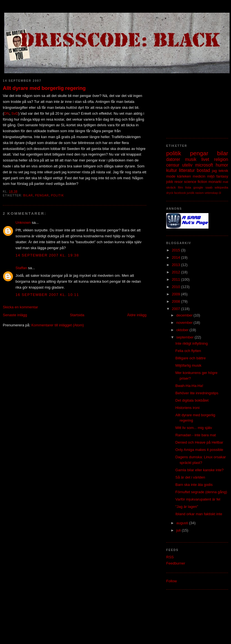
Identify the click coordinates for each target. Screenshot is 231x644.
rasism (200, 193)
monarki (215, 182)
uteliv (187, 165)
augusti (183, 523)
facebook (180, 193)
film (181, 187)
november (185, 323)
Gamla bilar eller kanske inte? (199, 470)
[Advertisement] (115, 612)
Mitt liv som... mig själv (194, 428)
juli (179, 530)
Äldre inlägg (137, 315)
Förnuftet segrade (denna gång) (201, 492)
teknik (223, 171)
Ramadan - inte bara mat (196, 435)
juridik (191, 193)
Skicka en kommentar (20, 307)
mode (171, 176)
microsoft (204, 165)
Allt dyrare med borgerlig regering (44, 88)
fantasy (222, 176)
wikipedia (221, 187)
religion (221, 159)
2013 (176, 265)
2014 (176, 257)
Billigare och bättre (190, 358)
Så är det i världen (190, 477)
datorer (173, 159)
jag (214, 171)
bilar (28, 195)
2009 (176, 294)
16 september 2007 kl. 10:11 (47, 295)
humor (222, 165)
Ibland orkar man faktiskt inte (199, 514)
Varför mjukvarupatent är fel (198, 499)
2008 (176, 301)
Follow (172, 581)
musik (191, 159)
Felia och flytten (188, 351)
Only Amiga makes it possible (199, 450)
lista (188, 187)
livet (205, 159)
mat (226, 182)
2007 (176, 309)
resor (179, 182)
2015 (176, 250)
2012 (176, 272)
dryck (170, 193)
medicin (199, 176)
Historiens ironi (187, 408)
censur (173, 165)
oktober (183, 330)
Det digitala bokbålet (192, 400)
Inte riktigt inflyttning (191, 343)
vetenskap (211, 193)
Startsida (77, 315)
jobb (170, 182)
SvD (15, 113)
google (198, 187)
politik (57, 195)
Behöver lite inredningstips (197, 393)
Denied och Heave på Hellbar (199, 442)
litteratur (187, 170)
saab (209, 187)
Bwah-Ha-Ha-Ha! (189, 386)
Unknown (23, 223)
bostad (204, 170)
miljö (211, 176)
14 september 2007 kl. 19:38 (47, 255)
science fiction (196, 182)
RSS (170, 557)
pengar (42, 195)
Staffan (21, 268)
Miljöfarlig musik (188, 365)
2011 (176, 279)
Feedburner (176, 563)
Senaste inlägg (15, 315)
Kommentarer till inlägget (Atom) (57, 325)
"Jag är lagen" (187, 507)
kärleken (184, 176)
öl (220, 193)
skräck (171, 187)
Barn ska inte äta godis (194, 485)
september (186, 337)
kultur (172, 170)
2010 (176, 287)
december (185, 315)
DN (7, 113)
